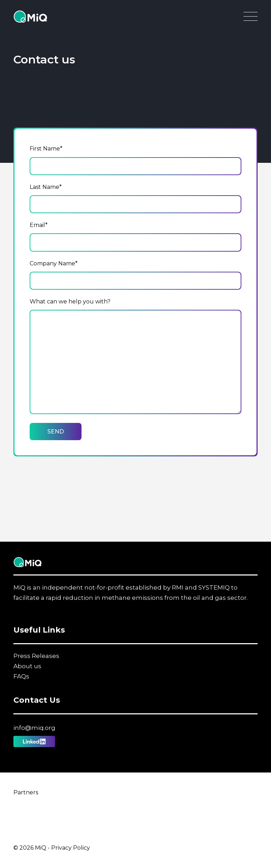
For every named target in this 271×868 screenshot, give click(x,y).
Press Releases (36, 656)
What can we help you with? (70, 301)
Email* (39, 225)
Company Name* (54, 263)
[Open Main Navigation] (251, 18)
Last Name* (46, 187)
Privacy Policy (71, 848)
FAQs (21, 676)
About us (27, 666)
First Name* (46, 149)
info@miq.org (34, 728)
